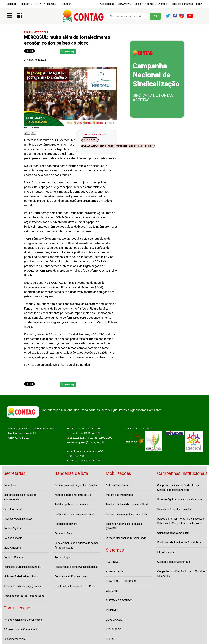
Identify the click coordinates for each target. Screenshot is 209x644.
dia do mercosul (90, 140)
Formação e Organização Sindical (22, 567)
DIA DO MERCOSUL (36, 32)
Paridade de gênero (66, 524)
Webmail (149, 4)
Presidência (10, 485)
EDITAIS (111, 639)
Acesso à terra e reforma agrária (73, 495)
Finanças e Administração (18, 519)
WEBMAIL (112, 591)
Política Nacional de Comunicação (23, 620)
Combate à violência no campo (72, 576)
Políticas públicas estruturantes (73, 505)
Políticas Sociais (13, 557)
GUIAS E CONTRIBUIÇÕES (121, 581)
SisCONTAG (124, 4)
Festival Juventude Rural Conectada (126, 514)
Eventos (162, 4)
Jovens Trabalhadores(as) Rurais (22, 586)
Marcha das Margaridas (119, 495)
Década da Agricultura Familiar (174, 509)
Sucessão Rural (64, 533)
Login (199, 4)
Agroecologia (62, 557)
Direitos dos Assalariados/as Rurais (76, 586)
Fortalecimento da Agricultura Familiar (76, 485)
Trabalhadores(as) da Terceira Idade (24, 596)
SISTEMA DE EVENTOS (119, 600)
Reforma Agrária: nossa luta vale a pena (180, 499)
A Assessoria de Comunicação (21, 629)
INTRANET (112, 610)
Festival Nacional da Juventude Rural (127, 505)
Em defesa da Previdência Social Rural (179, 543)
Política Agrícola (13, 538)
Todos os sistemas (182, 4)
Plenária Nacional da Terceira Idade (126, 538)
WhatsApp (68, 51)
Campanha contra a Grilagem (173, 533)
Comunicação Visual (15, 639)
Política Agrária (12, 528)
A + (27, 133)
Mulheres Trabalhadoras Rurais (21, 576)
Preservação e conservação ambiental (76, 567)
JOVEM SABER (115, 620)
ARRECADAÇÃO (115, 572)
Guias (138, 4)
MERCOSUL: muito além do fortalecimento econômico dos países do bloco (118, 146)
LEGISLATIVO (114, 629)
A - (33, 133)
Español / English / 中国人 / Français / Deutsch (39, 4)
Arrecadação (107, 4)
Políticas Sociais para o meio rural (74, 514)
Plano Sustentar (166, 552)
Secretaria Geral (12, 509)
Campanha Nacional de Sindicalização (156, 75)
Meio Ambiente (12, 548)
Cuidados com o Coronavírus (174, 562)
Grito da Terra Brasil (117, 485)
